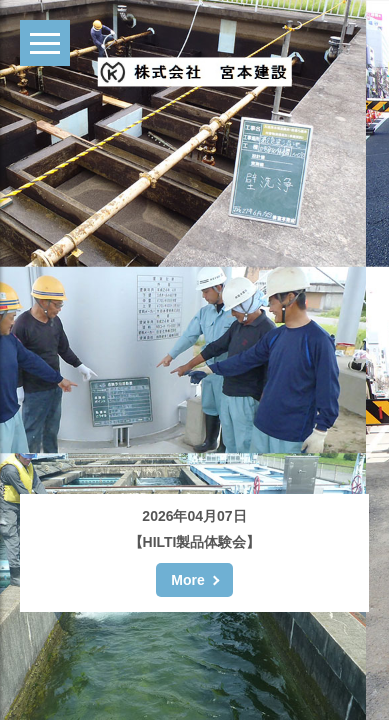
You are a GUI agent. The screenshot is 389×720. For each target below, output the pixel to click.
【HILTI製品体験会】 (195, 542)
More (187, 580)
